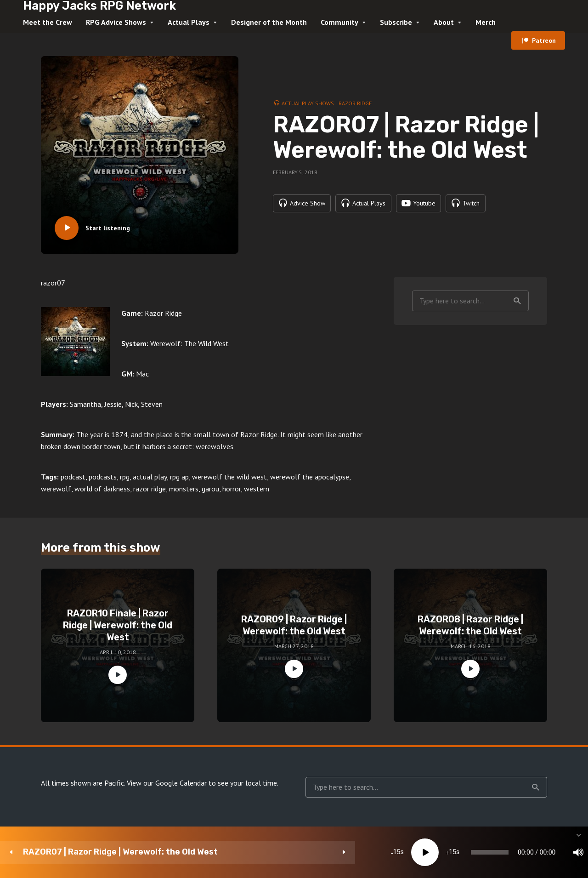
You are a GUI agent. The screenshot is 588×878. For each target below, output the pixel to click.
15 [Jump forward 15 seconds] (271, 852)
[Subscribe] (510, 852)
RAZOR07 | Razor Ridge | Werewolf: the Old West (93, 852)
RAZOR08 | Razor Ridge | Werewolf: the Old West (470, 625)
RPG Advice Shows (116, 22)
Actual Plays (189, 22)
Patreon (544, 40)
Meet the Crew (48, 22)
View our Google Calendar (167, 783)
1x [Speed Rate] (483, 852)
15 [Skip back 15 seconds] (216, 852)
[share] (537, 852)
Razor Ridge (355, 103)
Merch (486, 22)
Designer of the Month (269, 22)
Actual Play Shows (308, 103)
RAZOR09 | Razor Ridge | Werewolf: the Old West (294, 625)
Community (339, 22)
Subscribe (396, 22)
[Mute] (455, 852)
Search (517, 301)
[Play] (244, 852)
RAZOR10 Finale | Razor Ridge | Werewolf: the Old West (118, 625)
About (444, 22)
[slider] (337, 852)
